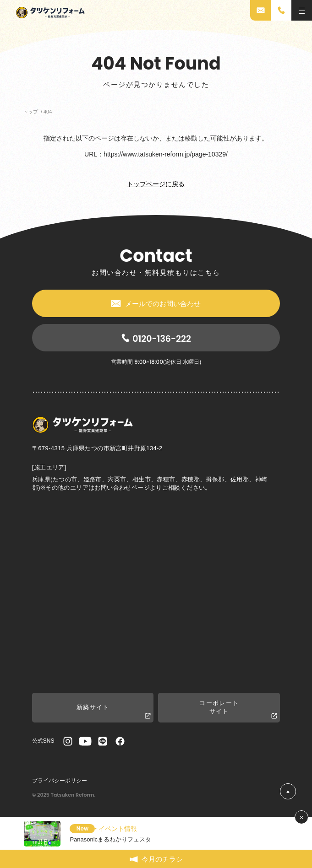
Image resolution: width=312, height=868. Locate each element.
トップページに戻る (156, 184)
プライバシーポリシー (60, 781)
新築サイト (114, 712)
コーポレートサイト (238, 710)
